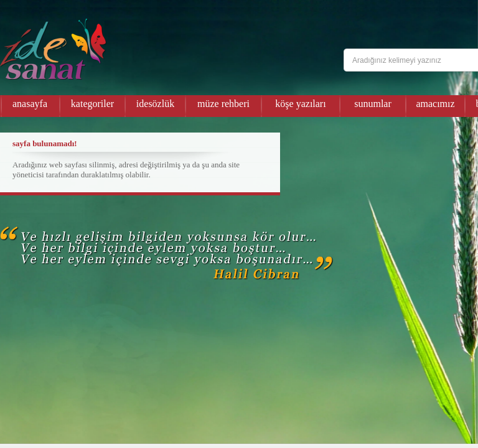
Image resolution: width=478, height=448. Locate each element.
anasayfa (30, 104)
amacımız (435, 104)
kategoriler (92, 104)
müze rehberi (223, 104)
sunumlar (373, 104)
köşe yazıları (300, 104)
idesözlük (155, 104)
